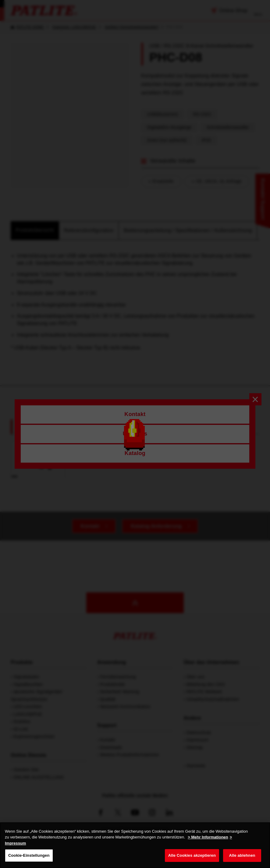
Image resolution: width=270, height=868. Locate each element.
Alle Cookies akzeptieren (192, 855)
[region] (135, 845)
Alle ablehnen (242, 855)
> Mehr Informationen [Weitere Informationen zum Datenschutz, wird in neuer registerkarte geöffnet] (208, 837)
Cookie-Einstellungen (29, 855)
